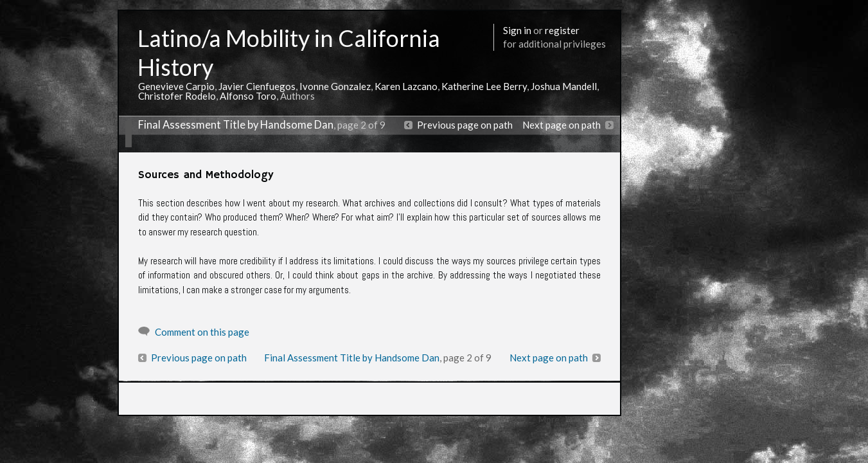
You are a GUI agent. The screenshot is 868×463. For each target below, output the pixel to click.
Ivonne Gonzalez (335, 86)
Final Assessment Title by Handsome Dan (236, 125)
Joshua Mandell (564, 86)
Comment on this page (202, 332)
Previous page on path (465, 125)
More (549, 419)
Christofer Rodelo (177, 96)
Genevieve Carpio (176, 86)
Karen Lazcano (406, 86)
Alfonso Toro (248, 96)
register (562, 30)
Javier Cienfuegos (257, 86)
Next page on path (562, 125)
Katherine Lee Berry (484, 86)
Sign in (517, 30)
